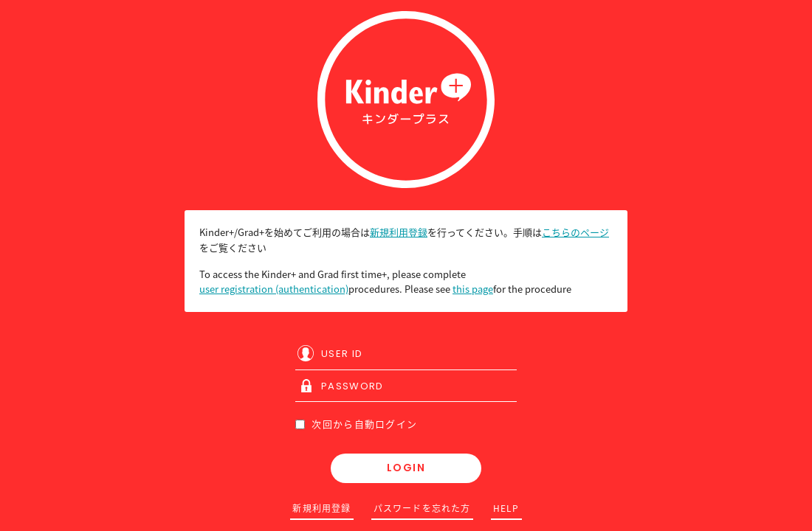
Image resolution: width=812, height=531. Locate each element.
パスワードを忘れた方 (422, 508)
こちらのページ (575, 232)
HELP (506, 508)
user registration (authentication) (274, 289)
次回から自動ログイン (356, 424)
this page (473, 289)
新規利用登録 (399, 232)
